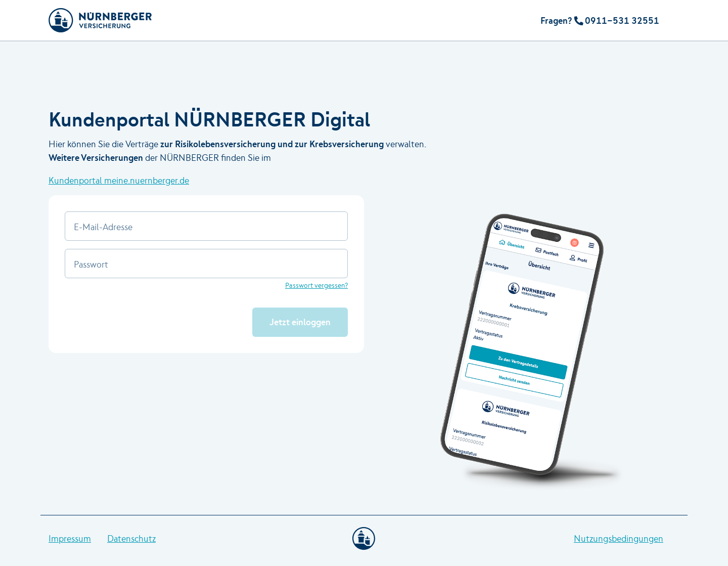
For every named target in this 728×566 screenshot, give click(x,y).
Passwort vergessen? (316, 285)
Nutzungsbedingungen (619, 538)
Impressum (70, 538)
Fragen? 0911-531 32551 (600, 20)
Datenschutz (131, 538)
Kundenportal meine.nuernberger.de (119, 180)
